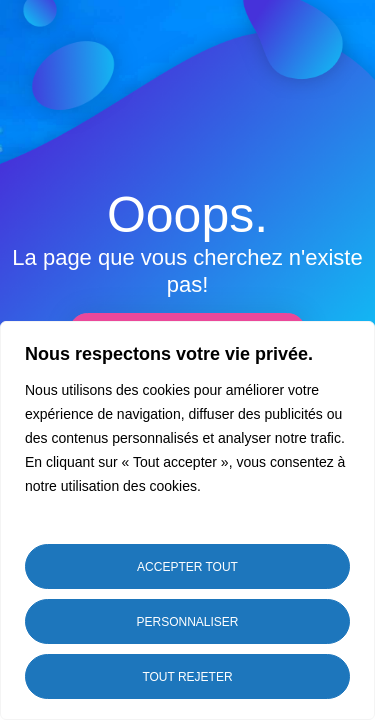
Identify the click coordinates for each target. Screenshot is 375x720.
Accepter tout (187, 567)
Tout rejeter (187, 677)
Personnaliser (187, 622)
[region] (187, 520)
